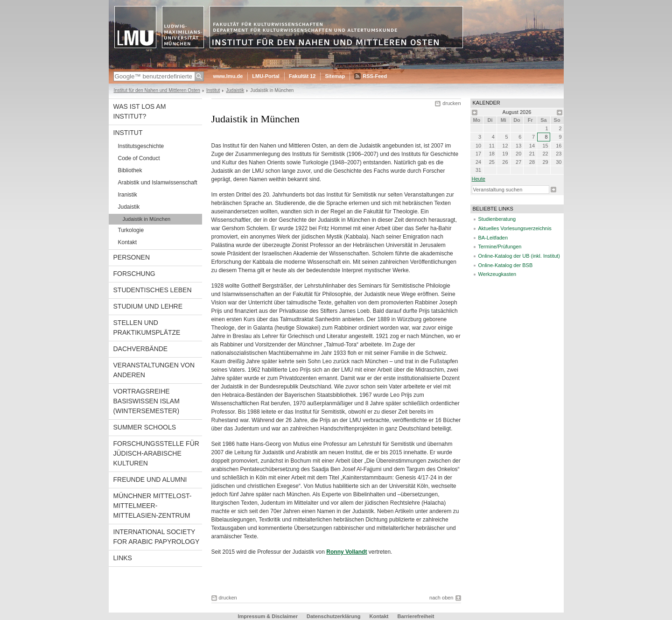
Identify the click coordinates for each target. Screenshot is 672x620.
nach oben (441, 598)
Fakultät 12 (302, 76)
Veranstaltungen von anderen (154, 370)
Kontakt (128, 242)
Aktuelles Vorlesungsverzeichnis (515, 228)
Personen (132, 257)
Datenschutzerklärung (334, 616)
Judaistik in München (147, 219)
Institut (213, 90)
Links (123, 558)
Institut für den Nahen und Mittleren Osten (157, 90)
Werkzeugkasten (497, 274)
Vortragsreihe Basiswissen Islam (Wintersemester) (147, 401)
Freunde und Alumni (150, 479)
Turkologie (131, 230)
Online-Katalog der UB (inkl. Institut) (519, 256)
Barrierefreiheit (416, 616)
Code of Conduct (139, 158)
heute (479, 179)
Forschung (134, 274)
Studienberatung (497, 219)
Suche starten (553, 190)
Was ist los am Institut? (140, 111)
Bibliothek (130, 170)
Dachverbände (141, 349)
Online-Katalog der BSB (506, 265)
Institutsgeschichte (141, 146)
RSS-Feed (375, 76)
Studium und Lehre (148, 306)
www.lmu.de (228, 76)
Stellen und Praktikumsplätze (147, 328)
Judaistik (235, 90)
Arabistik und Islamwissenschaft (158, 183)
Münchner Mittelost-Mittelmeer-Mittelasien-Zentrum (153, 506)
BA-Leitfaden (493, 238)
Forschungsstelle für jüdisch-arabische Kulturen (156, 453)
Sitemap (335, 76)
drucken (451, 103)
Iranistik (128, 195)
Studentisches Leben (153, 290)
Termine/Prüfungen (500, 247)
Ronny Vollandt (346, 552)
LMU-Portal (266, 76)
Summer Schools (145, 427)
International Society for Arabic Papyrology (157, 537)
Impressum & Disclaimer (268, 616)
